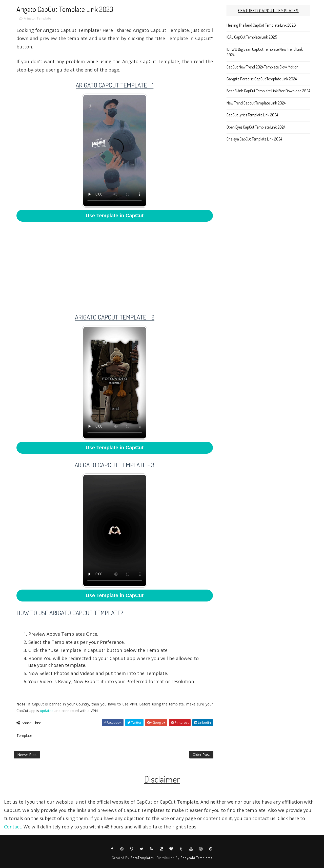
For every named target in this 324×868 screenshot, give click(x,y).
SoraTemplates (142, 858)
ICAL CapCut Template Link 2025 (252, 37)
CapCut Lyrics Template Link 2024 (252, 115)
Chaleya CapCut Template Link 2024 (254, 139)
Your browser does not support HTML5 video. (115, 151)
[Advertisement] (115, 264)
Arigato (29, 18)
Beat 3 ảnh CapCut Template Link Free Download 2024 (268, 91)
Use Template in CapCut (115, 216)
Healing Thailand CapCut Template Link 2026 (261, 25)
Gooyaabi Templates (196, 858)
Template (44, 18)
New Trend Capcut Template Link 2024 (256, 103)
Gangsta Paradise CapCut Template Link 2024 (262, 79)
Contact (13, 827)
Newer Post (27, 755)
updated (47, 711)
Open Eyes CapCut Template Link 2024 (256, 127)
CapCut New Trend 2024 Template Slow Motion (262, 67)
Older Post (201, 755)
